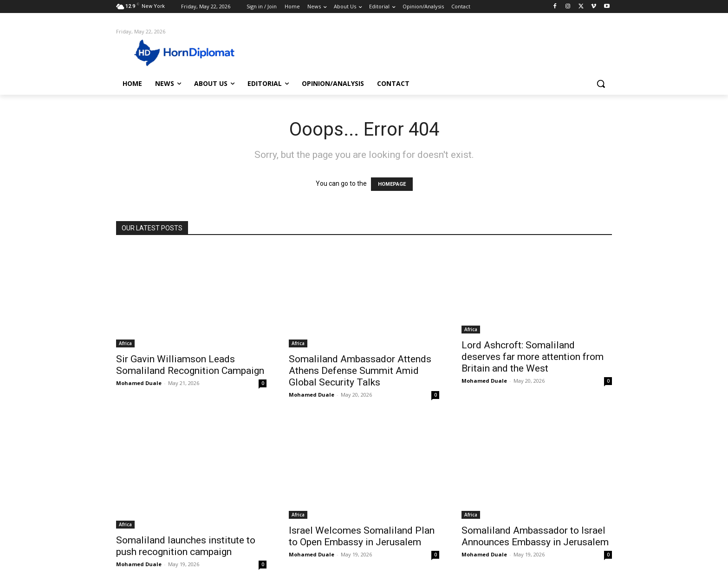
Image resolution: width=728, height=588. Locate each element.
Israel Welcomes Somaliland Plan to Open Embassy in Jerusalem (362, 536)
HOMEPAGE (392, 184)
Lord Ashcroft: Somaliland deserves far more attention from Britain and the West (533, 357)
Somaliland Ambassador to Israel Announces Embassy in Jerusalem (535, 536)
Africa (125, 343)
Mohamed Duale (139, 383)
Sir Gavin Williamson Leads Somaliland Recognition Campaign (190, 365)
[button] (601, 84)
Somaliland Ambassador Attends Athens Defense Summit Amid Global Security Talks (360, 371)
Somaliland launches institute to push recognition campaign (186, 546)
